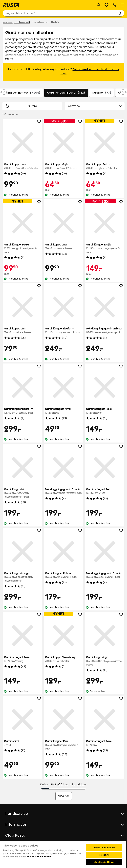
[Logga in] (99, 5)
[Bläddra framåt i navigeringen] (123, 92)
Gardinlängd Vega (105, 661)
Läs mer (10, 59)
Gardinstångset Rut (105, 491)
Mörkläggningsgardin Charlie (63, 491)
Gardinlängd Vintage (22, 577)
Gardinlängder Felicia (63, 575)
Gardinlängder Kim (63, 745)
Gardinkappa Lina (22, 166)
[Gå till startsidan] (11, 5)
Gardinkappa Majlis (63, 166)
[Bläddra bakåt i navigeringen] (4, 92)
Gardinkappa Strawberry (63, 659)
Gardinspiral (22, 743)
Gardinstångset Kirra (63, 411)
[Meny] (122, 5)
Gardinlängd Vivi (22, 493)
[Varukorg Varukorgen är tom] (114, 5)
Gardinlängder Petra (22, 248)
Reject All (104, 855)
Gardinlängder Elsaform (63, 331)
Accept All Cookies (104, 848)
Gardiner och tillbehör (66, 93)
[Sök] (120, 13)
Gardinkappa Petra (105, 166)
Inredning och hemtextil (16, 22)
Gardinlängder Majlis (105, 248)
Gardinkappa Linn (22, 331)
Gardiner (102, 93)
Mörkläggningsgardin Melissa (105, 331)
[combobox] (60, 13)
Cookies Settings (104, 862)
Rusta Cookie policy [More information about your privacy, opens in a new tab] (39, 857)
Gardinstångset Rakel (105, 411)
